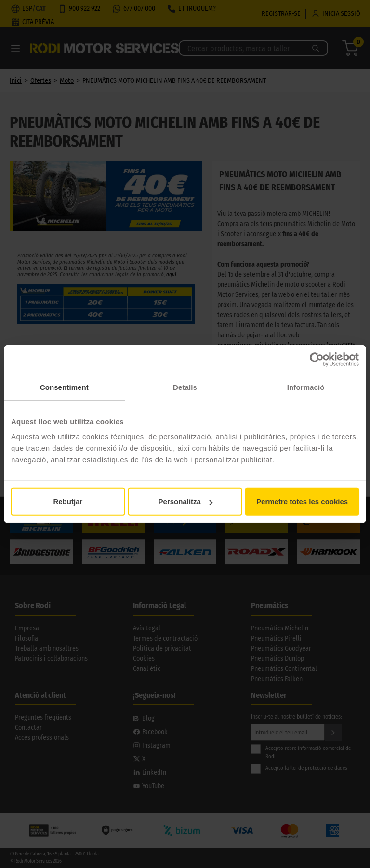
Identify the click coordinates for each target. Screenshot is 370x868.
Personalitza (185, 501)
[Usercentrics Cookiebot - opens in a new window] (317, 359)
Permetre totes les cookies (302, 501)
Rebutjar (68, 501)
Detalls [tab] (185, 387)
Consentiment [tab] (64, 387)
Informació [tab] (306, 387)
